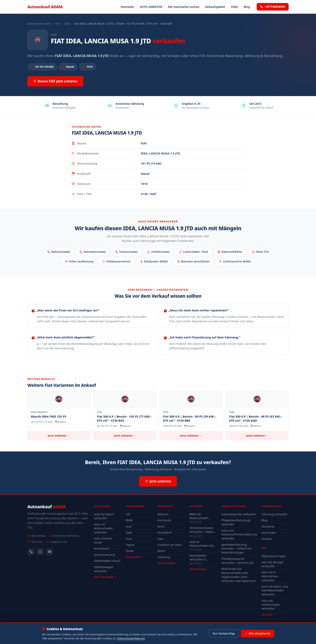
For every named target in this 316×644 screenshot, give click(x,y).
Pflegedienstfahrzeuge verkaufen (236, 522)
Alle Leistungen (105, 577)
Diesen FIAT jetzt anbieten (55, 81)
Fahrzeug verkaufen (274, 514)
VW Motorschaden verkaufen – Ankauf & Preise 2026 (202, 530)
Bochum (163, 514)
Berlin (161, 551)
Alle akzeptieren (257, 634)
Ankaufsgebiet (215, 7)
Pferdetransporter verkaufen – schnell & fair (238, 561)
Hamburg (164, 557)
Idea (67, 24)
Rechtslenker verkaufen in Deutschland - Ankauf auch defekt (202, 557)
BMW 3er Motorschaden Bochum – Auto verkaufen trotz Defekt (199, 516)
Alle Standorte (168, 563)
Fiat (58, 24)
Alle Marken (135, 557)
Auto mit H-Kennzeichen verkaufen (270, 576)
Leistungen (269, 533)
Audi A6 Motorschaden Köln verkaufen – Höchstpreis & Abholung (202, 544)
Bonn (161, 526)
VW (128, 514)
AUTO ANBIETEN (151, 7)
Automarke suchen (39, 24)
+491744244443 (273, 7)
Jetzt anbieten (158, 481)
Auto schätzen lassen (103, 540)
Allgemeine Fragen (274, 556)
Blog (247, 7)
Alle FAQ (268, 615)
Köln (161, 539)
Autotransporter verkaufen (239, 514)
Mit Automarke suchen (184, 7)
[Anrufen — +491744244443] (31, 552)
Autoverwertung (104, 555)
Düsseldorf (165, 533)
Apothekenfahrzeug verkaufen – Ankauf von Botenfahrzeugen (236, 549)
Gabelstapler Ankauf (107, 561)
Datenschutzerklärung (131, 638)
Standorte (268, 526)
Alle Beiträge (199, 569)
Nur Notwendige (224, 633)
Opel (129, 533)
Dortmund (164, 520)
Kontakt (267, 539)
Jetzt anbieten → (59, 436)
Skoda (130, 551)
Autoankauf (45, 7)
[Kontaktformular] (50, 552)
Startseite (127, 7)
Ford (129, 539)
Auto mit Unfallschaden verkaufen (271, 605)
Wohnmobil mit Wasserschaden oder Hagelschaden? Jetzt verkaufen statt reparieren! (239, 575)
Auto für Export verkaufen (104, 516)
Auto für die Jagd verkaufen (272, 564)
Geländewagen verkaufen (104, 569)
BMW (129, 520)
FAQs (234, 7)
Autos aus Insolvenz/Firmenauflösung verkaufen (239, 535)
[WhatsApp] (40, 552)
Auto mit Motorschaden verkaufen (103, 528)
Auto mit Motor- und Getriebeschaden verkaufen (275, 591)
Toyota (130, 545)
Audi (129, 526)
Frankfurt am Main (170, 545)
